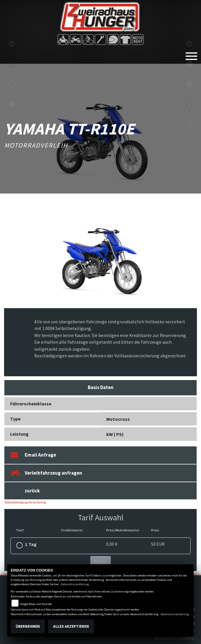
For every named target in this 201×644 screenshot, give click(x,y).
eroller (12, 105)
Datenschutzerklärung (75, 584)
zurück (32, 491)
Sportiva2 (12, 64)
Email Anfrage (33, 455)
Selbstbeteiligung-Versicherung (25, 502)
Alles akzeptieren (71, 626)
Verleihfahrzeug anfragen (46, 473)
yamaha (12, 84)
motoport (12, 146)
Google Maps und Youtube (36, 604)
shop (12, 125)
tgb (12, 44)
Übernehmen (28, 626)
